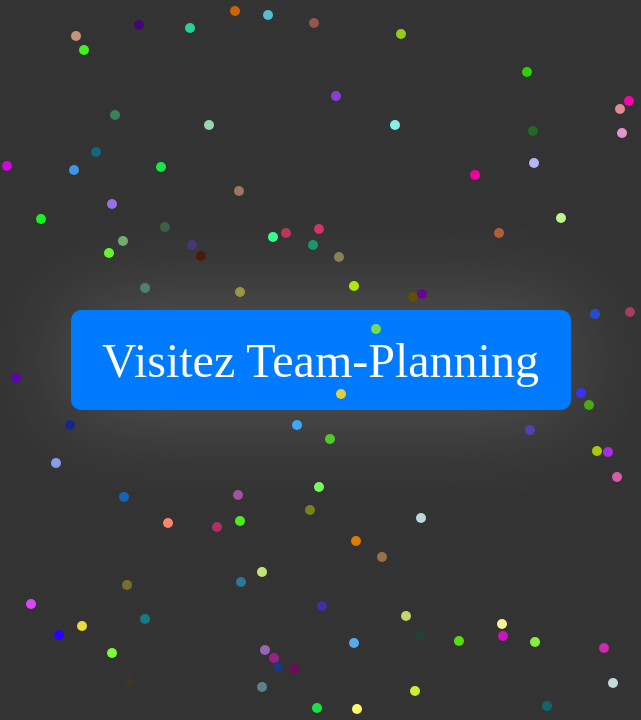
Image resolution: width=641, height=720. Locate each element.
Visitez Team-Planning (320, 360)
